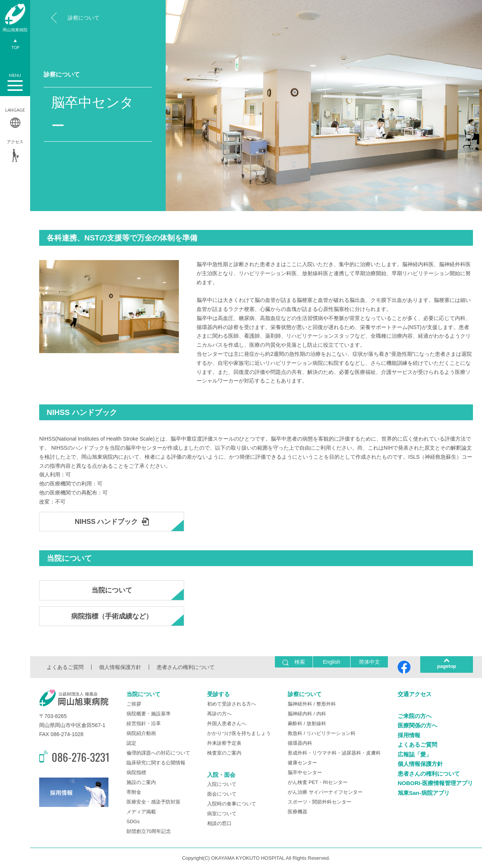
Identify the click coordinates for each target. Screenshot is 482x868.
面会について (222, 794)
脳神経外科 (300, 704)
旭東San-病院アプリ (424, 793)
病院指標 (136, 772)
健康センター (302, 763)
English (332, 662)
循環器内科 (300, 743)
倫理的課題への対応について (158, 753)
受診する (218, 694)
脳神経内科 (300, 714)
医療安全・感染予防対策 (153, 802)
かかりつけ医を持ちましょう (239, 733)
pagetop (447, 666)
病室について (222, 814)
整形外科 (326, 704)
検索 (294, 662)
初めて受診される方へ (232, 704)
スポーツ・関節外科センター (320, 802)
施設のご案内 (141, 782)
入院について (222, 784)
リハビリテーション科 (331, 733)
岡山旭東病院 (15, 18)
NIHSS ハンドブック (106, 522)
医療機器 (297, 812)
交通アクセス (415, 694)
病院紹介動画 (141, 733)
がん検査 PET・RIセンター (318, 782)
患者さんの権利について (186, 667)
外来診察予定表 (224, 743)
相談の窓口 (219, 823)
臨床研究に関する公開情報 (156, 763)
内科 (321, 714)
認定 (131, 743)
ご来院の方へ (415, 716)
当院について (112, 590)
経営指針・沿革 (144, 723)
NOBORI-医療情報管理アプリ (435, 783)
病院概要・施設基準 (149, 714)
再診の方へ (219, 714)
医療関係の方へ (417, 725)
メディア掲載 (141, 812)
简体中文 (369, 662)
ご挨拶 (134, 704)
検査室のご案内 (224, 753)
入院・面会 (221, 775)
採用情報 (409, 735)
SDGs (133, 821)
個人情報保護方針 (120, 667)
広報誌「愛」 (415, 754)
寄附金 (134, 792)
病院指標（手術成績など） (112, 616)
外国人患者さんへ (227, 723)
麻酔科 (295, 723)
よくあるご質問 (65, 667)
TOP (15, 45)
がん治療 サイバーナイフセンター (325, 792)
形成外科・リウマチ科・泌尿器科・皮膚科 (334, 753)
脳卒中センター (305, 772)
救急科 (295, 733)
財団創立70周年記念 (149, 831)
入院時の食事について (232, 804)
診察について (84, 18)
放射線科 (316, 723)
